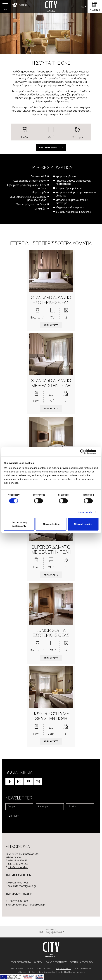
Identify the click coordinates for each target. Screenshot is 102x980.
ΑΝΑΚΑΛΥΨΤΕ (51, 325)
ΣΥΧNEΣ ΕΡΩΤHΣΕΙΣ (56, 962)
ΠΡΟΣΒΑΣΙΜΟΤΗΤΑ (21, 962)
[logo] (51, 949)
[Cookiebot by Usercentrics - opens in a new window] (85, 452)
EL (83, 7)
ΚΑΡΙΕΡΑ (38, 962)
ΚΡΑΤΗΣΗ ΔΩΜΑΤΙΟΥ (51, 148)
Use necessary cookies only (19, 524)
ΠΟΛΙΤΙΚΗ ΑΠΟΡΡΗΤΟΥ (81, 962)
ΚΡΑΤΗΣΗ (95, 10)
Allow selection (51, 524)
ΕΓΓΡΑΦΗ (14, 816)
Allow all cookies (83, 524)
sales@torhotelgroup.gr (22, 886)
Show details (85, 512)
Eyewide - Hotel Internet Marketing (70, 972)
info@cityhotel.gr (18, 867)
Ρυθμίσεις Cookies (63, 969)
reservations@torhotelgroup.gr (26, 905)
